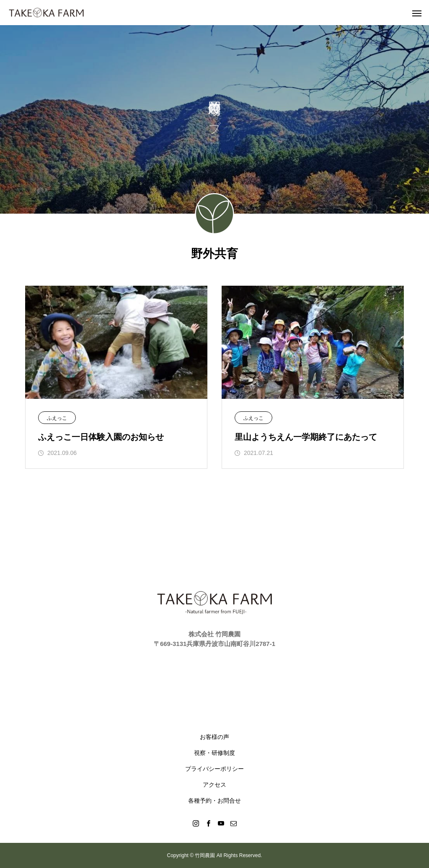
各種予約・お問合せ (214, 801)
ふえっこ (57, 418)
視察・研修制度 (214, 753)
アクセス (214, 785)
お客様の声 (214, 737)
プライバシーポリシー (214, 769)
